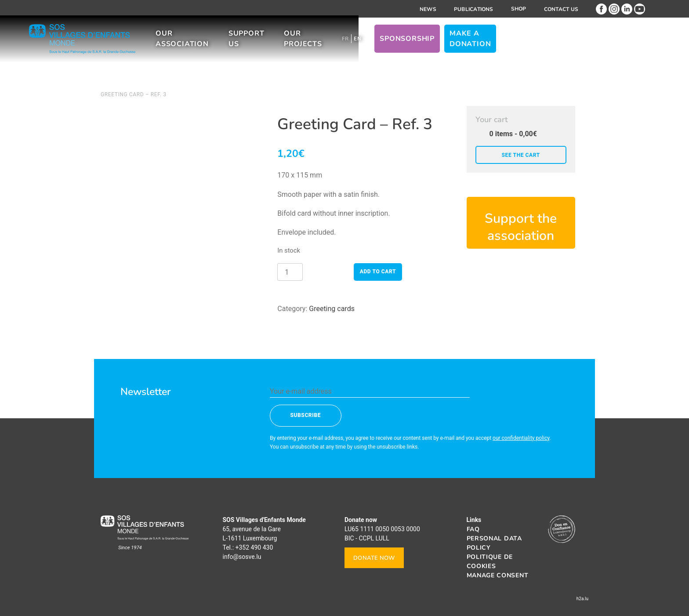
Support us (318, 43)
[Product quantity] (290, 272)
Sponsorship (504, 43)
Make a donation (583, 43)
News (428, 9)
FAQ (473, 529)
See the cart (521, 155)
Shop (519, 9)
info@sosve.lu (242, 557)
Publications (474, 9)
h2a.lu (582, 599)
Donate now (374, 558)
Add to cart (378, 272)
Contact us (561, 9)
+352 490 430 (254, 547)
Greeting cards (332, 309)
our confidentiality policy (521, 438)
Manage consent (498, 575)
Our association (238, 43)
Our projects (390, 43)
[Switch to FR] (442, 43)
